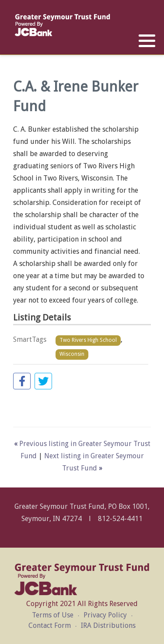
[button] (147, 41)
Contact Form (50, 625)
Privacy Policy (105, 615)
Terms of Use (53, 615)
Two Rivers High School (88, 340)
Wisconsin (72, 354)
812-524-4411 (120, 519)
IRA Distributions (108, 625)
